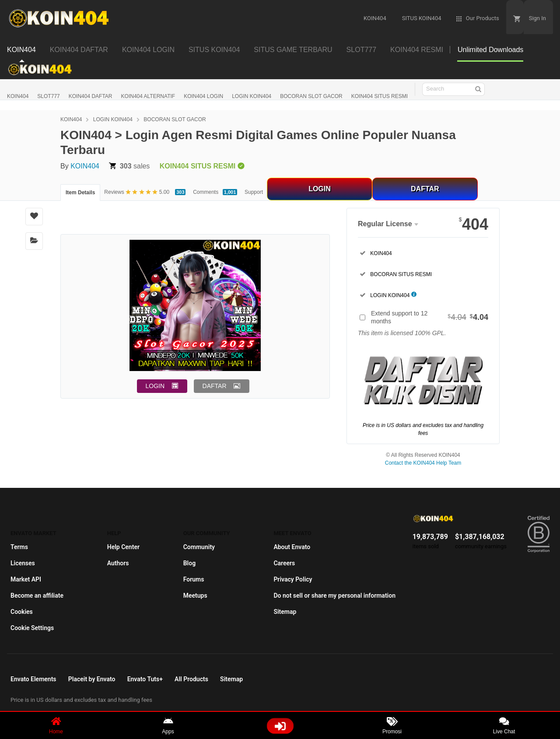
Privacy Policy (293, 579)
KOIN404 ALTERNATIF (148, 96)
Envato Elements (33, 679)
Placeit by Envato (92, 679)
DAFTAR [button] (215, 386)
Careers (284, 563)
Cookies (22, 612)
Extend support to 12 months (430, 317)
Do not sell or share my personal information (334, 595)
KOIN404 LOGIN (203, 96)
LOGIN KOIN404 (252, 96)
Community (199, 547)
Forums (194, 579)
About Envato (292, 547)
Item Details (80, 193)
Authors (118, 563)
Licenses (23, 563)
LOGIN (320, 189)
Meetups (195, 595)
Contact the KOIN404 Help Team (423, 463)
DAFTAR (425, 189)
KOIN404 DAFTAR (91, 96)
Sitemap (285, 612)
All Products (191, 679)
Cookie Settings (32, 628)
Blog (189, 563)
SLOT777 (48, 96)
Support (254, 192)
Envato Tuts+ (145, 679)
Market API (26, 579)
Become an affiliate (37, 595)
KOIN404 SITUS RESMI (380, 96)
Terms (19, 547)
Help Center (123, 547)
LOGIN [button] (155, 386)
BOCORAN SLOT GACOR (311, 96)
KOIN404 (18, 96)
